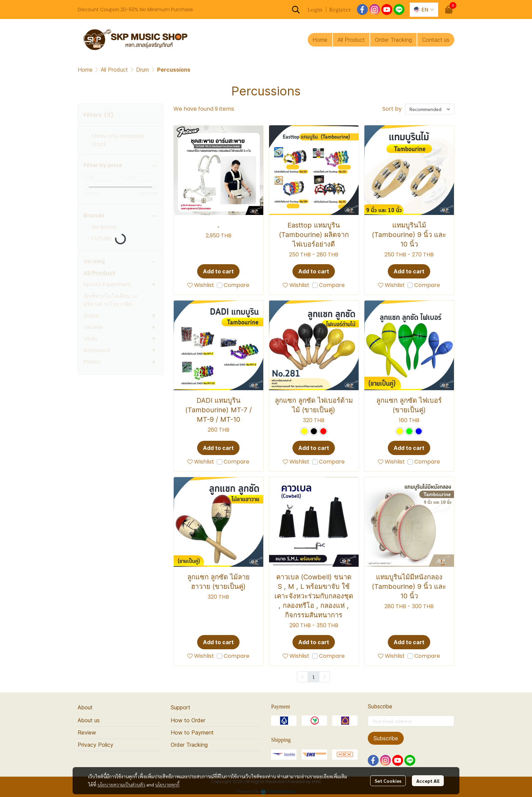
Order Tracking (189, 745)
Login (315, 10)
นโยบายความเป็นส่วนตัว (121, 784)
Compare (236, 285)
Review (87, 732)
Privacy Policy (96, 745)
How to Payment (192, 732)
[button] (296, 10)
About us (89, 720)
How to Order (188, 720)
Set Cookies (388, 781)
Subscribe (386, 738)
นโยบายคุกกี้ (167, 784)
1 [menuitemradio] (313, 677)
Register (340, 10)
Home (85, 70)
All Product (114, 70)
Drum (142, 70)
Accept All (428, 781)
